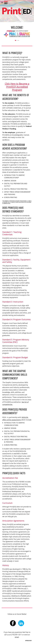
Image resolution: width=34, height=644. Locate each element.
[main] (17, 27)
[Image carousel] (17, 36)
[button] (2, 2)
